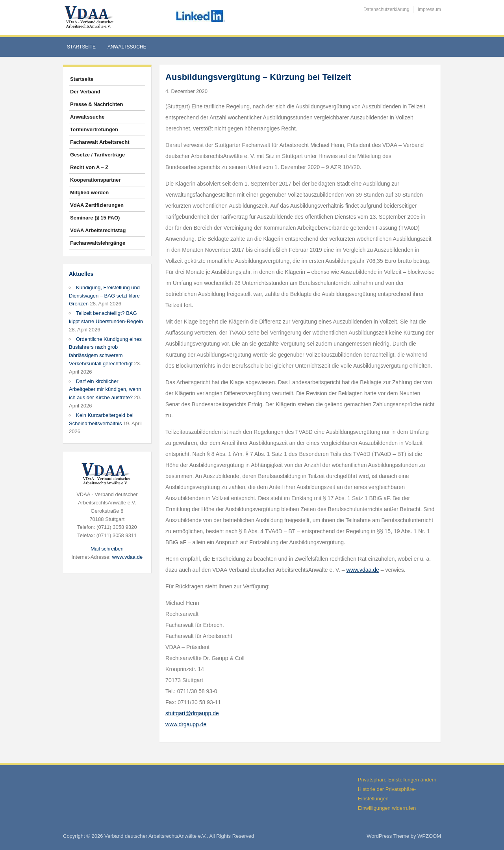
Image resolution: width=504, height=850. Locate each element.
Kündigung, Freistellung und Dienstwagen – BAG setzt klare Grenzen (104, 296)
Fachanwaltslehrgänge (98, 243)
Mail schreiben (107, 549)
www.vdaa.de (127, 557)
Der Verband (85, 92)
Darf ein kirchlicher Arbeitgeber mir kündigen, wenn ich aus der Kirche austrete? (105, 390)
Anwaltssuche (127, 47)
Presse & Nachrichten (96, 104)
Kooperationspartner (95, 180)
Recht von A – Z (89, 167)
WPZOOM (429, 836)
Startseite (81, 47)
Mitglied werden (89, 193)
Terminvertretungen (94, 129)
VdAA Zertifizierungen (97, 205)
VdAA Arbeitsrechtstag (98, 230)
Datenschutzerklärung (386, 9)
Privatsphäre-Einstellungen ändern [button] (397, 780)
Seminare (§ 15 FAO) (95, 218)
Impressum (429, 9)
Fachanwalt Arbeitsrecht (100, 142)
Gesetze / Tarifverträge (97, 155)
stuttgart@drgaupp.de (192, 713)
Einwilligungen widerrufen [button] (387, 808)
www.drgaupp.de (186, 724)
